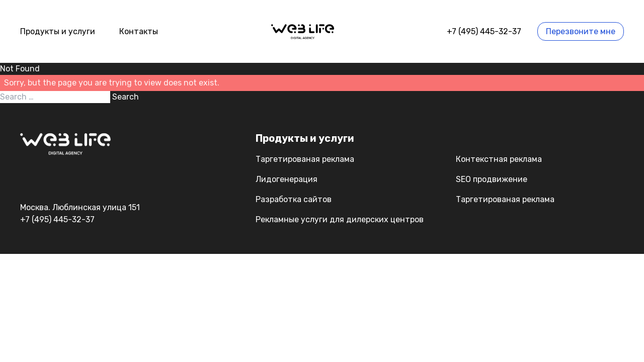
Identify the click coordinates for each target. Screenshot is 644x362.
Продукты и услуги (58, 31)
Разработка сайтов (294, 199)
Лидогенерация (287, 179)
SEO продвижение (492, 179)
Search (126, 97)
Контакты (139, 31)
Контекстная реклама (499, 159)
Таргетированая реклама (305, 159)
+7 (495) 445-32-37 (484, 31)
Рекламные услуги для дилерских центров (340, 219)
